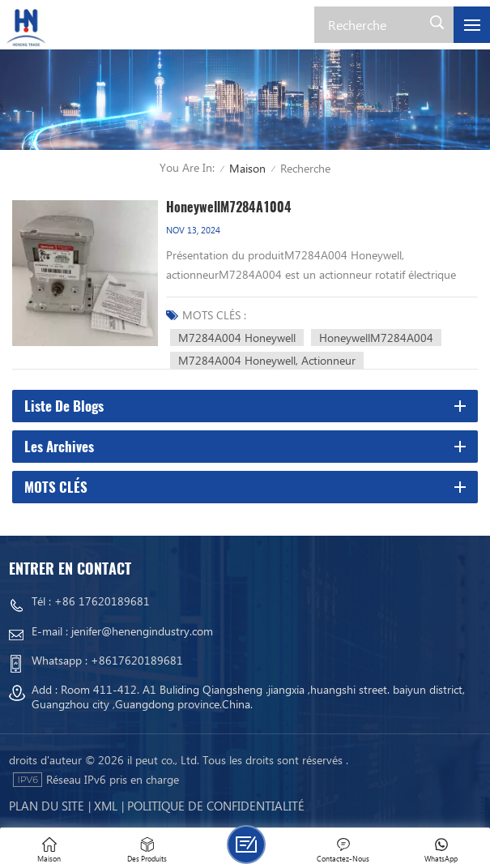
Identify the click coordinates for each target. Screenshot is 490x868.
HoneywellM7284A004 (376, 338)
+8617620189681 (137, 660)
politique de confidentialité (216, 806)
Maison (247, 168)
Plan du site (47, 806)
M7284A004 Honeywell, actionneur (267, 360)
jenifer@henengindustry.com (142, 631)
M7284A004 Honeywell (237, 338)
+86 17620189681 (102, 601)
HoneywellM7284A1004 (229, 207)
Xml (106, 806)
